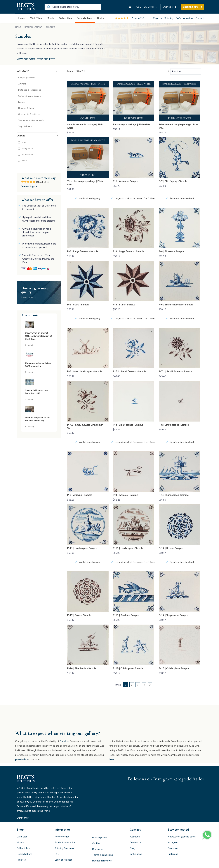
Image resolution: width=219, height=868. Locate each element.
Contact (200, 18)
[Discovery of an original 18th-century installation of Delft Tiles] (39, 325)
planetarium (22, 759)
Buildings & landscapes (30, 90)
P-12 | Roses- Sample (171, 548)
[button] (146, 7)
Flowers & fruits (26, 108)
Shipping (169, 18)
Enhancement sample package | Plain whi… (178, 126)
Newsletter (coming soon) (182, 837)
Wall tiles (22, 837)
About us (188, 18)
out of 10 (129, 18)
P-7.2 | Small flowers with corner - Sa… (86, 427)
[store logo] (25, 7)
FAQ (178, 18)
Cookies (96, 843)
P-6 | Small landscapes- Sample (176, 305)
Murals (20, 842)
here (112, 759)
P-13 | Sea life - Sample (126, 615)
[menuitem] (22, 18)
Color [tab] (21, 136)
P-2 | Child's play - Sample (173, 181)
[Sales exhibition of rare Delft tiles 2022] (39, 382)
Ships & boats (25, 126)
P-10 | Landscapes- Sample (174, 495)
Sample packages (27, 78)
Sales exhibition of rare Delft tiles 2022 (36, 392)
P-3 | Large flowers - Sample (83, 251)
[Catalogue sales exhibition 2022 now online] (39, 355)
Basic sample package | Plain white (132, 125)
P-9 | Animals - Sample (80, 495)
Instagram (173, 842)
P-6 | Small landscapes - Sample (85, 372)
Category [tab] (23, 71)
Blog (132, 848)
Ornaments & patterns (29, 114)
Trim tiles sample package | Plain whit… (85, 183)
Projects (157, 18)
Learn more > (28, 298)
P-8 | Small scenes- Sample (128, 425)
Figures (22, 102)
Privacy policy (99, 838)
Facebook (173, 848)
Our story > (23, 818)
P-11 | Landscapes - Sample (128, 548)
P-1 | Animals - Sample (125, 181)
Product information (65, 842)
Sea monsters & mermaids (31, 120)
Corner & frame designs (30, 96)
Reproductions (34, 27)
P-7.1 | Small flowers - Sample (130, 372)
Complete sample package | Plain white (85, 126)
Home (19, 27)
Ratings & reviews (102, 861)
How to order (62, 837)
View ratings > (29, 187)
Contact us (136, 842)
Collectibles (23, 848)
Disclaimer (98, 849)
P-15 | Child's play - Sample (128, 668)
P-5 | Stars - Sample (78, 305)
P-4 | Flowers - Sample (171, 251)
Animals (22, 84)
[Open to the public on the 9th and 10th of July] (39, 410)
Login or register (63, 860)
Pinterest (173, 854)
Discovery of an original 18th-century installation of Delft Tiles (38, 336)
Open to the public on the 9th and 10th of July (38, 419)
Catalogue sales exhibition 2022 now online (38, 365)
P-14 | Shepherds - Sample (173, 615)
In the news (136, 854)
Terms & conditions (103, 855)
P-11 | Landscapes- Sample (82, 548)
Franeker (64, 741)
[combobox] (73, 7)
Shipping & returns (64, 848)
